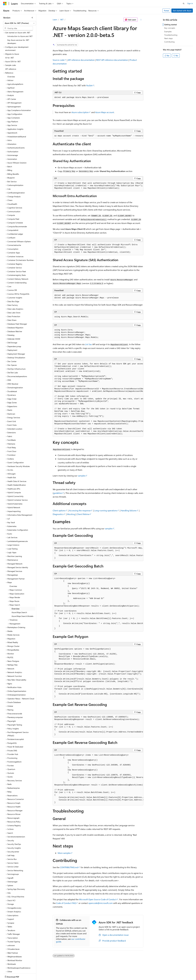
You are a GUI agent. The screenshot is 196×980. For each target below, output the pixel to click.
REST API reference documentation (112, 60)
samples (82, 476)
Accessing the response (80, 510)
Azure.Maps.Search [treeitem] (19, 597)
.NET (62, 20)
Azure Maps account (105, 112)
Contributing (169, 42)
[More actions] (141, 20)
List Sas (88, 344)
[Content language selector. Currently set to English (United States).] (15, 976)
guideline (58, 493)
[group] (98, 136)
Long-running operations (106, 510)
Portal (166, 11)
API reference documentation (81, 60)
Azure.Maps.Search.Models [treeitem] (22, 601)
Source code (58, 60)
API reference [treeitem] (11, 54)
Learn (55, 20)
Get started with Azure (182, 11)
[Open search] (184, 4)
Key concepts (170, 28)
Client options (59, 510)
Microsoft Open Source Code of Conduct (98, 899)
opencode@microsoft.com (101, 903)
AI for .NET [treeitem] (10, 42)
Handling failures (129, 510)
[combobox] (20, 23)
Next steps (168, 38)
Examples (168, 31)
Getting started (170, 25)
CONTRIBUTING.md (69, 867)
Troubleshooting (171, 35)
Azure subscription (80, 112)
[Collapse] (32, 18)
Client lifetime (83, 514)
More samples (64, 853)
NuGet (89, 85)
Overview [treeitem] (11, 61)
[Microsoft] (5, 4)
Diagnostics (58, 514)
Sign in (190, 3)
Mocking (71, 514)
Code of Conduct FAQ (66, 903)
